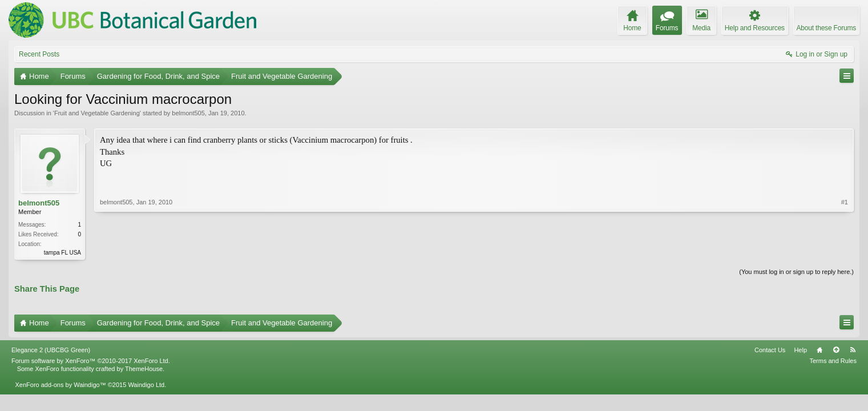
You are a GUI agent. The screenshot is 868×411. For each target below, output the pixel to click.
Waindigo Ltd (146, 385)
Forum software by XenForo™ (91, 361)
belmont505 (188, 113)
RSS (853, 350)
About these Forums (826, 28)
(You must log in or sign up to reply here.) (796, 272)
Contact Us (770, 350)
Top (836, 350)
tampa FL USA (62, 253)
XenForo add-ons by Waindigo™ (60, 385)
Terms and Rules (833, 361)
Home (819, 350)
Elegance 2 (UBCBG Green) (51, 350)
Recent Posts (39, 54)
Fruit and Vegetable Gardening (97, 113)
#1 (845, 202)
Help (800, 350)
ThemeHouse (144, 369)
